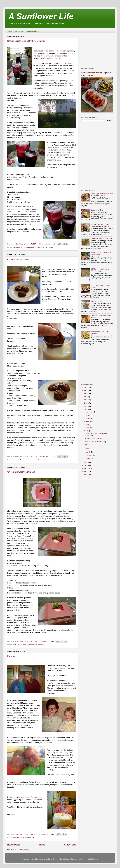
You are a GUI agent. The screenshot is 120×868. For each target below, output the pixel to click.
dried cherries (38, 460)
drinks (23, 247)
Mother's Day (30, 838)
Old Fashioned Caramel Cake (102, 238)
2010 (86, 475)
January (89, 458)
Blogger (95, 859)
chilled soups (18, 645)
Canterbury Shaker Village (63, 63)
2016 (86, 406)
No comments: (45, 244)
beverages (17, 247)
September (90, 418)
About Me (19, 31)
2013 (86, 465)
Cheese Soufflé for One (100, 301)
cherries (16, 460)
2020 (86, 394)
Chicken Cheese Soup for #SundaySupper (100, 270)
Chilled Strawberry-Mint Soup (21, 472)
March (88, 452)
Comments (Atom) (24, 850)
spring (25, 645)
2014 (86, 462)
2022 (86, 387)
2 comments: (44, 641)
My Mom (11, 656)
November (90, 412)
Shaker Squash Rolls (50, 56)
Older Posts (70, 845)
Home (9, 31)
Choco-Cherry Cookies (18, 260)
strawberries (33, 645)
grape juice (30, 247)
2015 (86, 409)
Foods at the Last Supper (100, 224)
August (89, 421)
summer (51, 247)
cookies (30, 460)
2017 (86, 403)
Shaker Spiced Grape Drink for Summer (26, 41)
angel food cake (19, 838)
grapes (38, 247)
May (88, 431)
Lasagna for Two (97, 210)
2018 (86, 400)
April (88, 449)
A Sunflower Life (41, 16)
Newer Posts (14, 845)
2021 (86, 391)
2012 (86, 468)
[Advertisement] (97, 49)
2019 (86, 397)
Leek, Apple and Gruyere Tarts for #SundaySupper (102, 195)
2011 (86, 472)
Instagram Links (33, 31)
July (87, 425)
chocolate (23, 460)
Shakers (44, 247)
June (88, 428)
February (89, 455)
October (89, 415)
